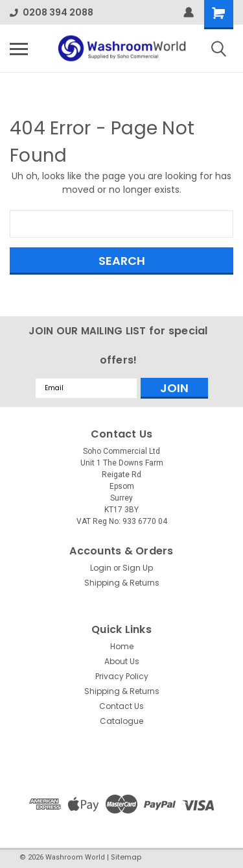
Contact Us (121, 706)
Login (101, 568)
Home (122, 646)
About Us (122, 661)
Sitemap (126, 857)
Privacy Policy (122, 676)
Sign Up (138, 568)
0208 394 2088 (52, 12)
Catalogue (121, 721)
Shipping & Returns (122, 583)
